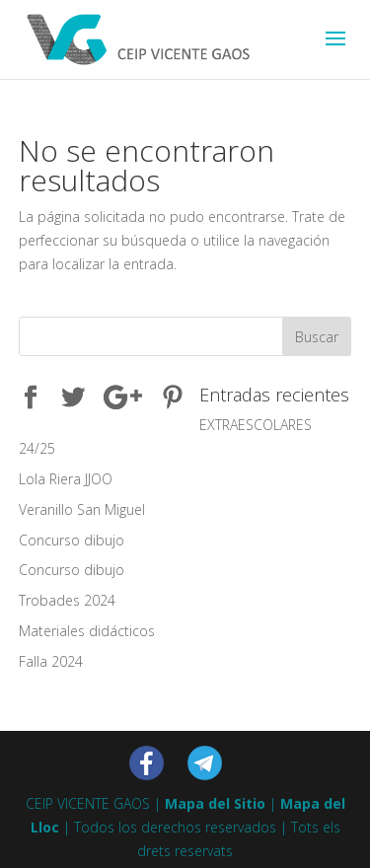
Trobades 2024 (67, 600)
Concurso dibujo (72, 540)
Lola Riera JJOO (66, 479)
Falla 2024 (51, 661)
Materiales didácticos (87, 631)
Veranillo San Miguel (82, 509)
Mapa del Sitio (215, 803)
